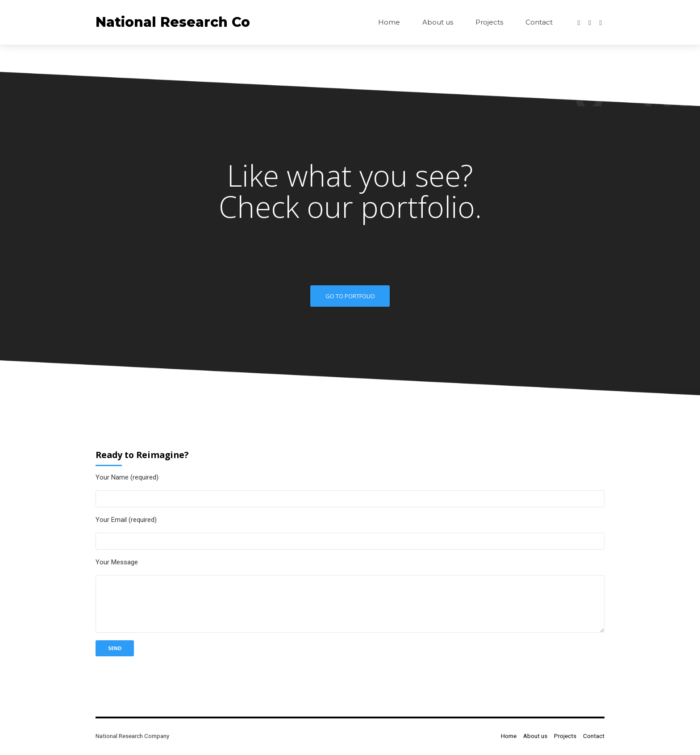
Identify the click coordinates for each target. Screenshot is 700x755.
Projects (489, 22)
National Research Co (173, 22)
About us (438, 22)
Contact (539, 22)
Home (389, 22)
